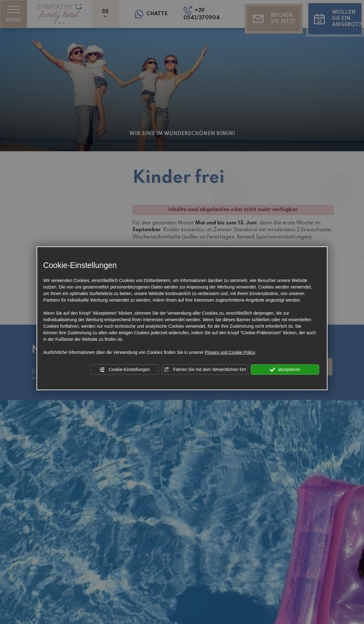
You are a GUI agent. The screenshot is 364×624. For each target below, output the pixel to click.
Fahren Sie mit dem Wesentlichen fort (205, 370)
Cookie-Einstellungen (125, 370)
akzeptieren (285, 370)
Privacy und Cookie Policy (230, 352)
